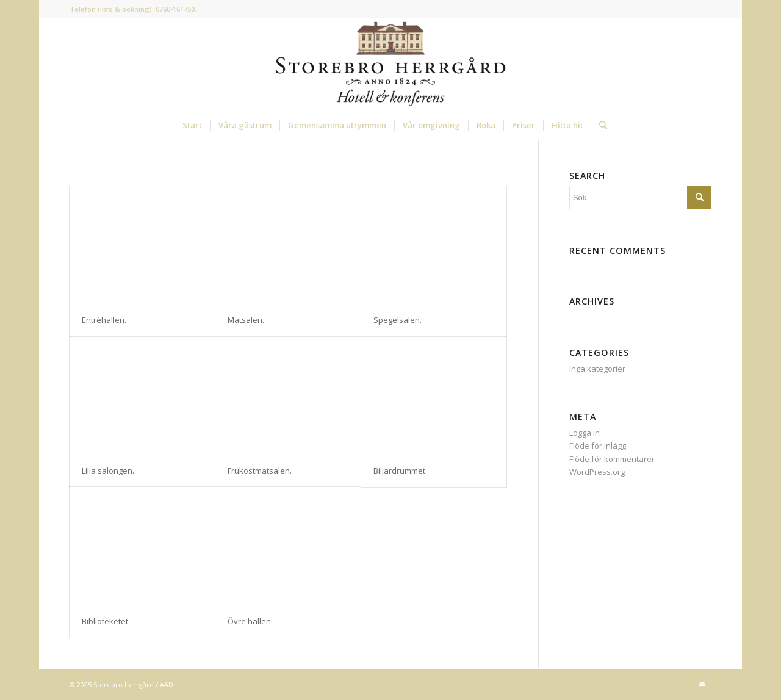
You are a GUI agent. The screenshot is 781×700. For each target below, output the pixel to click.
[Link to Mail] (702, 684)
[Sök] (599, 125)
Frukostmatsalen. (260, 471)
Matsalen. (246, 320)
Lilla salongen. (108, 471)
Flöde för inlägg (598, 446)
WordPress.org (597, 472)
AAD (167, 684)
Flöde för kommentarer (612, 459)
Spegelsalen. (398, 320)
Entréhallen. (104, 320)
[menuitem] (192, 125)
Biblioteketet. (106, 621)
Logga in (585, 433)
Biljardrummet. (400, 471)
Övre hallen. (250, 621)
